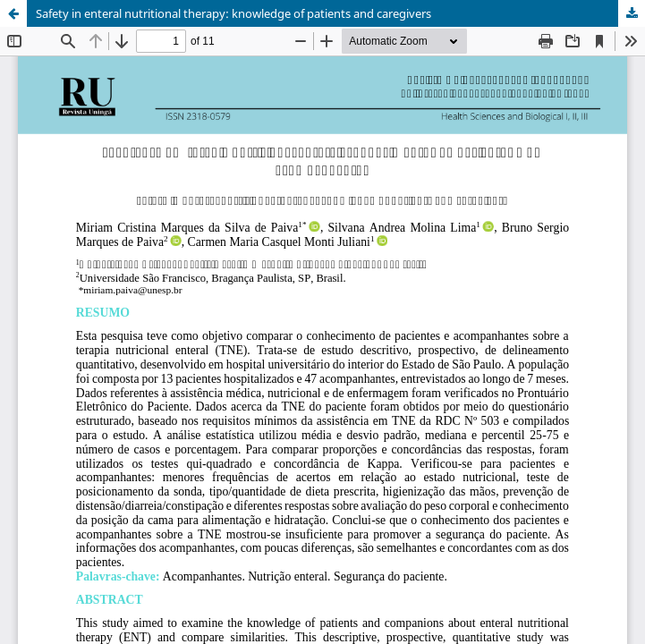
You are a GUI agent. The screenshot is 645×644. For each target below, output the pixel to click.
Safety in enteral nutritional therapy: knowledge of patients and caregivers (233, 13)
